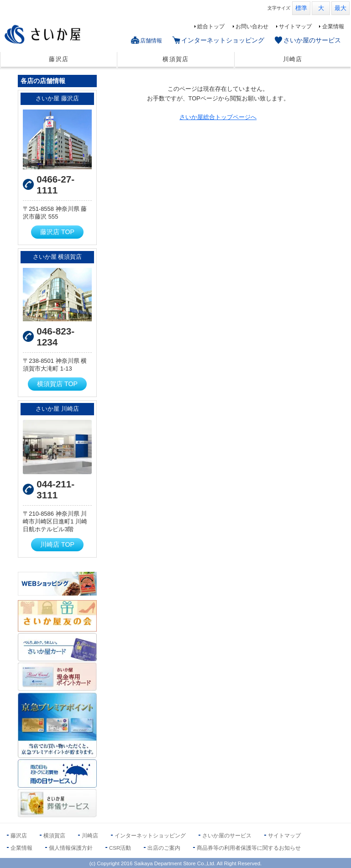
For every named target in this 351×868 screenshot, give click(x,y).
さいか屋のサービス (312, 40)
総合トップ (211, 26)
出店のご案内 (164, 848)
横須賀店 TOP (57, 384)
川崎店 (293, 59)
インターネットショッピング (223, 40)
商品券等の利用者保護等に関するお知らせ (249, 848)
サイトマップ (295, 26)
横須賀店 (175, 59)
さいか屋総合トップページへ (218, 117)
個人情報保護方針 (71, 848)
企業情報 (333, 26)
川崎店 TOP (57, 544)
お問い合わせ (252, 26)
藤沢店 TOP (57, 232)
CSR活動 (120, 848)
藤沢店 (59, 59)
